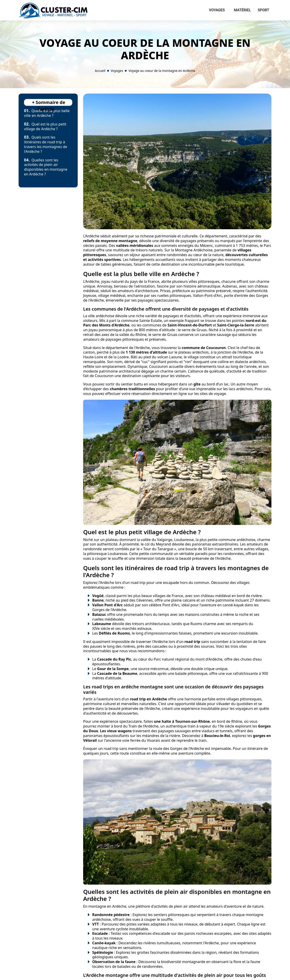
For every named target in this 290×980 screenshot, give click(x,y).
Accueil (100, 71)
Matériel (242, 10)
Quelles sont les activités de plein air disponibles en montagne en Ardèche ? (46, 167)
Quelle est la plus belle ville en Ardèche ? (47, 113)
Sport (263, 10)
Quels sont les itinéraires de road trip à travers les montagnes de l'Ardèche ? (46, 144)
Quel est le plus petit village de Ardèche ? (45, 126)
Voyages (217, 10)
